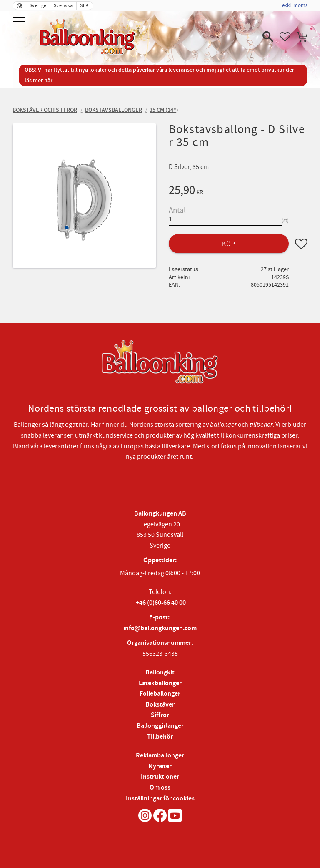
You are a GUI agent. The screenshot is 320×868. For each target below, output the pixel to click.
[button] (20, 22)
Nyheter (160, 766)
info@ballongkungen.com (160, 628)
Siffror (160, 715)
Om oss (160, 788)
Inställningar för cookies (160, 799)
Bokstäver (160, 705)
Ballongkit (160, 673)
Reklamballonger (160, 756)
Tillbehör (160, 737)
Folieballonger (160, 694)
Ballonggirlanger (160, 726)
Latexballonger (160, 683)
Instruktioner (160, 777)
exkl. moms (295, 5)
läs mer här (39, 80)
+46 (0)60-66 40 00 (161, 603)
